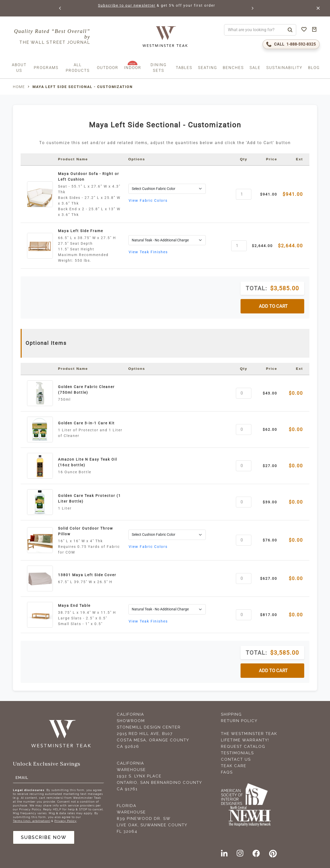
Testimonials (237, 753)
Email (22, 777)
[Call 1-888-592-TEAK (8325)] (291, 44)
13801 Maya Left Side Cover (87, 575)
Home (19, 87)
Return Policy (239, 721)
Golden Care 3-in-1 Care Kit (86, 423)
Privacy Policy (65, 821)
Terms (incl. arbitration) (32, 821)
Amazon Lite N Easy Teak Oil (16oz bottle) (88, 462)
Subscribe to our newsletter (127, 5)
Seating (208, 68)
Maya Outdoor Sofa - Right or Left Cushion (89, 177)
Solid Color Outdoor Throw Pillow (86, 531)
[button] (60, 8)
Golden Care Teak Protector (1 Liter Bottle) (89, 498)
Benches (233, 68)
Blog (314, 68)
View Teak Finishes (148, 252)
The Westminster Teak (249, 734)
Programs (46, 68)
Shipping (231, 714)
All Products (78, 68)
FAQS (227, 772)
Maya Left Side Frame (81, 231)
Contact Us (236, 759)
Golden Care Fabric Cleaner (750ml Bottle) (86, 390)
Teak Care (234, 766)
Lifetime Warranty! (245, 740)
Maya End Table (74, 606)
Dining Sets (159, 68)
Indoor (133, 68)
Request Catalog (243, 747)
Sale (255, 68)
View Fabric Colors (148, 200)
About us (19, 68)
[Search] (290, 30)
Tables (184, 68)
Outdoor (108, 68)
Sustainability (284, 68)
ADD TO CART (273, 306)
